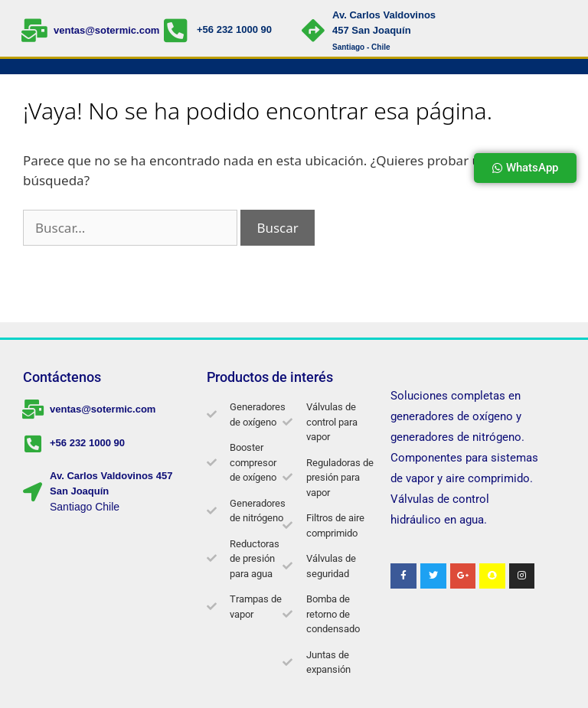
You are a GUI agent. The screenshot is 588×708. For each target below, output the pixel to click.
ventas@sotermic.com (106, 30)
